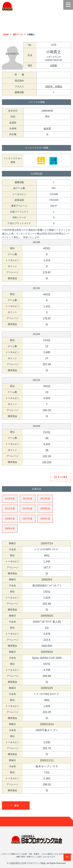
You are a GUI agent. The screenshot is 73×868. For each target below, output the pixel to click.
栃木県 (47, 128)
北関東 (54, 66)
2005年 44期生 (54, 87)
